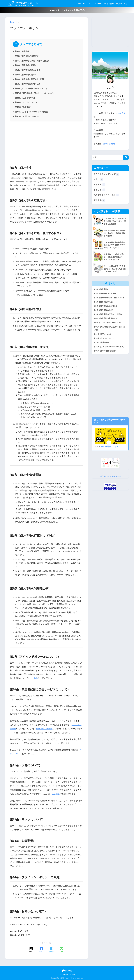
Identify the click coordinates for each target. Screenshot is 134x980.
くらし (98, 179)
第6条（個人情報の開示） (26, 75)
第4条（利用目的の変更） (26, 65)
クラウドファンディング (106, 174)
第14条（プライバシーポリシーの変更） (32, 112)
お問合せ (109, 4)
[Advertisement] (47, 142)
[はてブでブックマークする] (51, 950)
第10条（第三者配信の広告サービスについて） (35, 93)
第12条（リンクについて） (26, 102)
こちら (35, 678)
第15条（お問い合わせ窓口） (27, 116)
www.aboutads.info (44, 729)
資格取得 (99, 200)
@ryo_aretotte (109, 144)
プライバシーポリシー (67, 974)
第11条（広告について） (25, 98)
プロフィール (95, 4)
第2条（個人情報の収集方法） (28, 56)
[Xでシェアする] (31, 950)
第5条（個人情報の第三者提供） (29, 70)
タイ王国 (99, 185)
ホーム (82, 4)
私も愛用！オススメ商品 (106, 195)
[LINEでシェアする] (62, 949)
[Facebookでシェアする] (41, 950)
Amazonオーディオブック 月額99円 (67, 10)
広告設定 (56, 793)
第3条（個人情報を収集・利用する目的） (32, 61)
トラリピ (99, 190)
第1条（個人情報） (23, 51)
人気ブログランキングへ (110, 476)
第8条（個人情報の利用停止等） (29, 84)
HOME (67, 970)
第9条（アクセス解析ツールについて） (31, 88)
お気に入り (122, 4)
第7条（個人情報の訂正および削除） (31, 79)
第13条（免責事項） (24, 107)
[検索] (126, 157)
